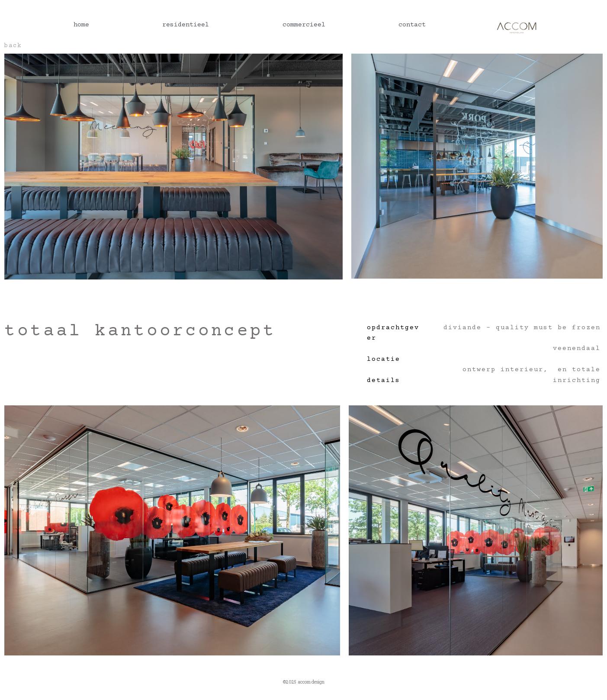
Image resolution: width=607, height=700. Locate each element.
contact (412, 25)
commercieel (304, 25)
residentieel (186, 25)
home (81, 25)
